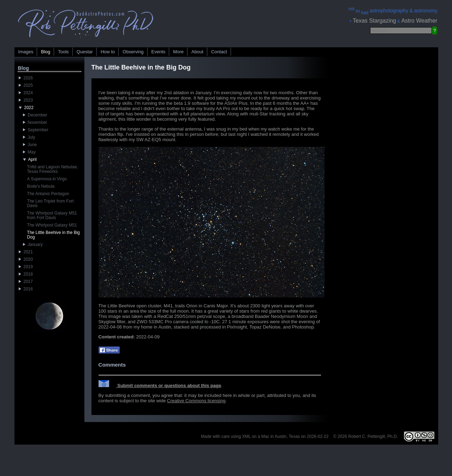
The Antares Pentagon (48, 194)
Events (159, 52)
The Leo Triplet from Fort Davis (50, 203)
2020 (26, 259)
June (30, 145)
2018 (26, 274)
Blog (46, 52)
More (178, 52)
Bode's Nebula (41, 186)
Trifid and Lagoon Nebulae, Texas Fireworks (53, 169)
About (197, 52)
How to (108, 52)
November (35, 122)
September (36, 130)
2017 (26, 282)
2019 (26, 267)
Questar (85, 52)
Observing (133, 52)
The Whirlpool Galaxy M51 (52, 225)
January (33, 245)
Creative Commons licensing (196, 401)
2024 (26, 93)
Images (26, 52)
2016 (26, 289)
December (35, 115)
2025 (26, 85)
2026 (26, 78)
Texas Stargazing (374, 21)
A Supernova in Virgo (47, 179)
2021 (26, 252)
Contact (219, 52)
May (29, 152)
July (29, 137)
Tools (63, 52)
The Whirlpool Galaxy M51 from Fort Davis (52, 215)
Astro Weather (419, 21)
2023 (26, 100)
